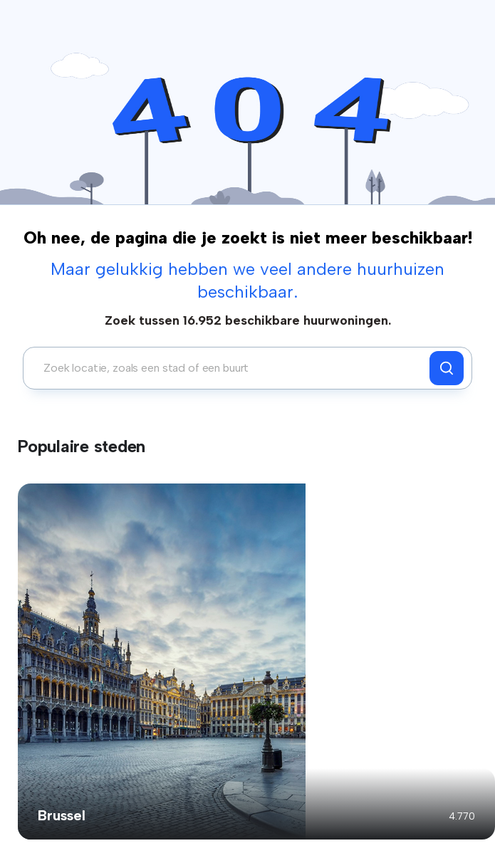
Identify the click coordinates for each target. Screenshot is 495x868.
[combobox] (230, 368)
